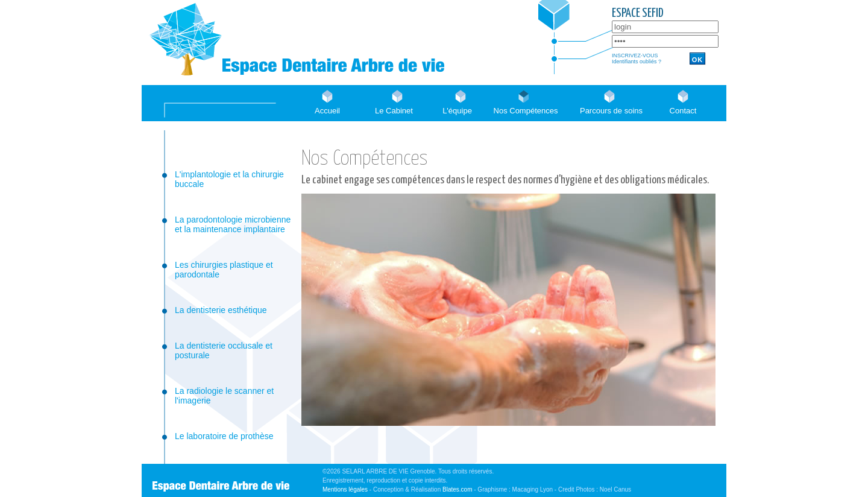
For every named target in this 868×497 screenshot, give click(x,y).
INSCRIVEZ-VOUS (635, 55)
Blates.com (457, 489)
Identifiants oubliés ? (637, 62)
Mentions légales (345, 489)
